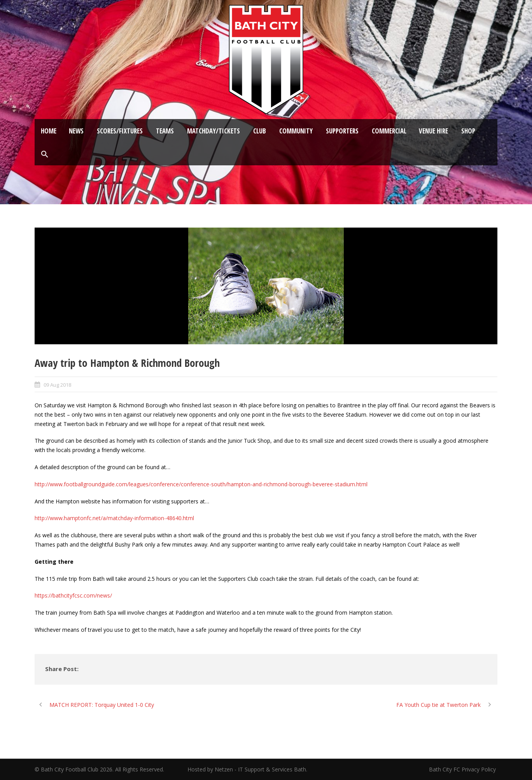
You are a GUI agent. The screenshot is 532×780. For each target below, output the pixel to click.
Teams (165, 131)
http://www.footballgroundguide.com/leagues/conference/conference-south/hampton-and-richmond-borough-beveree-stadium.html (201, 484)
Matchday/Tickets (213, 131)
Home (49, 131)
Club (260, 131)
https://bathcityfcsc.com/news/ (73, 595)
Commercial (389, 131)
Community (296, 131)
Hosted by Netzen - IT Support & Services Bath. (247, 769)
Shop (468, 131)
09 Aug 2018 (57, 385)
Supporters (342, 131)
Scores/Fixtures (120, 131)
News (76, 131)
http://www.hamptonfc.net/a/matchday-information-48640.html (114, 518)
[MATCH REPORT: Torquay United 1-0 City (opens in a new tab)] (94, 705)
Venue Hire (433, 131)
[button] (45, 154)
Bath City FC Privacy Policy (463, 769)
